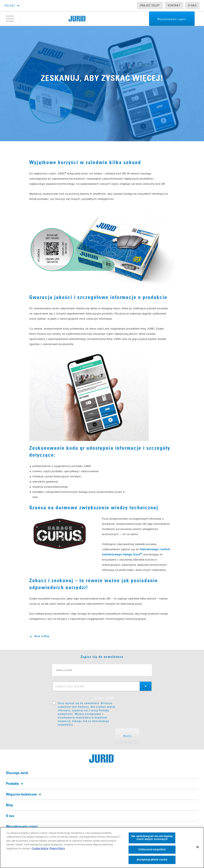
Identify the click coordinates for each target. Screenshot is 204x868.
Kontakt (174, 5)
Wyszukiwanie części (22, 827)
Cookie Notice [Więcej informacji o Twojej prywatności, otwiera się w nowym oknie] (40, 849)
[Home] (77, 19)
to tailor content (104, 698)
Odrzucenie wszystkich (152, 850)
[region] (102, 848)
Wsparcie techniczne (24, 795)
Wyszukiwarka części (172, 19)
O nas (192, 5)
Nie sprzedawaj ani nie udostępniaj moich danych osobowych (152, 838)
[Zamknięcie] (198, 847)
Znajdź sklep (150, 5)
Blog (9, 805)
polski (10, 6)
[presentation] (82, 736)
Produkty (15, 784)
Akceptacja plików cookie (152, 860)
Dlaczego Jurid (17, 773)
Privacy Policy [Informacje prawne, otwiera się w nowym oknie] (57, 849)
